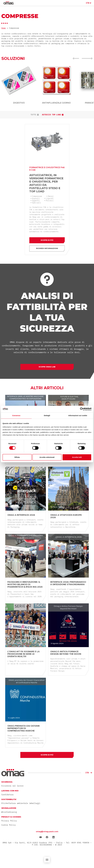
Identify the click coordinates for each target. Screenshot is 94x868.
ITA (88, 3)
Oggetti (36, 198)
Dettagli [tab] (47, 415)
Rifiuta (17, 457)
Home (4, 28)
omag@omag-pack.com (47, 833)
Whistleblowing (9, 814)
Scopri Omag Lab (47, 367)
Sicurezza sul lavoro (12, 788)
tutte (35, 115)
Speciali (36, 200)
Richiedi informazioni (47, 247)
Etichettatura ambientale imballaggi (21, 805)
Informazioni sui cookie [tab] (78, 415)
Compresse (37, 194)
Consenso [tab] (16, 415)
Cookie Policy (9, 827)
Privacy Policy (9, 822)
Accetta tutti (77, 457)
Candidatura (7, 796)
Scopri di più (47, 238)
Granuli (36, 196)
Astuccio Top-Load (53, 115)
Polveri (50, 198)
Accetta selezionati (47, 457)
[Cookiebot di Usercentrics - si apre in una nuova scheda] (82, 409)
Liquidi (50, 196)
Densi (51, 194)
